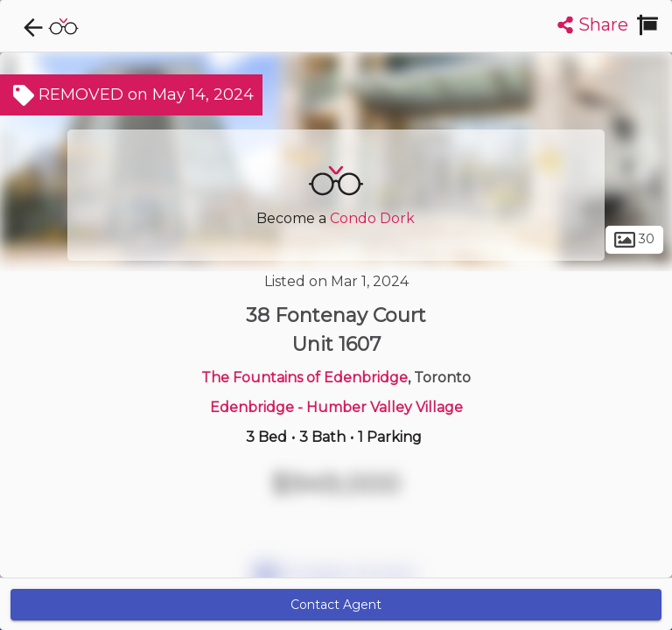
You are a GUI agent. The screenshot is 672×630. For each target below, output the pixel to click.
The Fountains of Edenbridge (304, 378)
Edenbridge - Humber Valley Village (336, 407)
